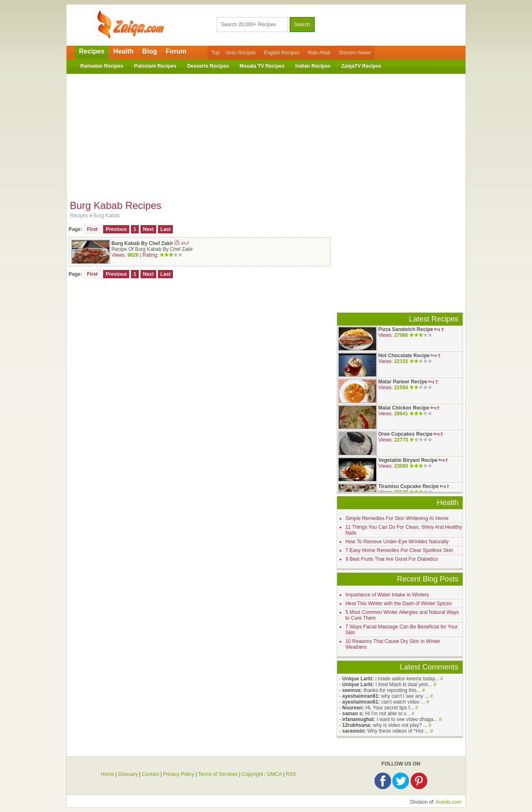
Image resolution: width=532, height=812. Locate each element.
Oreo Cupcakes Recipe (405, 434)
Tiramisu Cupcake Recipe (409, 486)
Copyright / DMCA (262, 774)
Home (107, 774)
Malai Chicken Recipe (404, 408)
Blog (150, 51)
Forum (176, 51)
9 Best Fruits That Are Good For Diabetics (392, 559)
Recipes (92, 51)
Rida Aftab (319, 53)
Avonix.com (448, 802)
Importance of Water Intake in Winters (387, 595)
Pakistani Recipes (155, 66)
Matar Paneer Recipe (403, 382)
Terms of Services (218, 774)
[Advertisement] (266, 134)
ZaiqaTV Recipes (361, 66)
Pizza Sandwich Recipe (406, 329)
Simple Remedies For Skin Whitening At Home (397, 518)
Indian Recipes (313, 66)
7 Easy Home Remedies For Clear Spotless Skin (399, 550)
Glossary (128, 774)
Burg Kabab (107, 216)
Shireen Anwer (355, 53)
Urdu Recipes (241, 53)
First (92, 229)
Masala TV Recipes (262, 66)
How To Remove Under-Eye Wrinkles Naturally (397, 542)
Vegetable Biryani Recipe (408, 460)
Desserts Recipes (208, 66)
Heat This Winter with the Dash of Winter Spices (399, 603)
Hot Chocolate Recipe (404, 356)
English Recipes (282, 53)
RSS (291, 774)
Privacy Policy (179, 774)
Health (123, 51)
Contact (150, 774)
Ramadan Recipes (102, 66)
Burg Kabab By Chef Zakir (143, 243)
